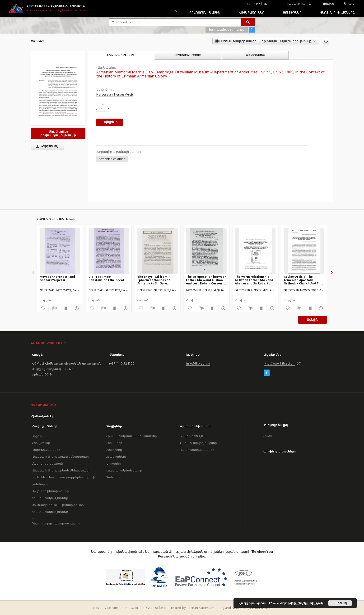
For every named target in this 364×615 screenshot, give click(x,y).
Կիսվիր (328, 4)
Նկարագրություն (193, 436)
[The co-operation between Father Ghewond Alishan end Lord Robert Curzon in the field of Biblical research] (206, 251)
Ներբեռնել (46, 146)
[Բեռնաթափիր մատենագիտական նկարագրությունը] (54, 308)
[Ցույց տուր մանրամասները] (76, 308)
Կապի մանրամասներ (197, 450)
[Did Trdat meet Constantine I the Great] (109, 251)
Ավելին (313, 320)
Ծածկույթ (113, 477)
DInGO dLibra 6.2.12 (140, 608)
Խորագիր (113, 464)
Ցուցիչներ (292, 12)
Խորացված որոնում (227, 29)
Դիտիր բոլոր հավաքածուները (56, 523)
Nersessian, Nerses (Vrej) (114, 94)
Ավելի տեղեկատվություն (306, 603)
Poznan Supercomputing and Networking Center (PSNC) (229, 608)
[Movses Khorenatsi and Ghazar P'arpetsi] (60, 251)
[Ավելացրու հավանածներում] (326, 41)
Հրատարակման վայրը (124, 470)
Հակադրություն (299, 3)
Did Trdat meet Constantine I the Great (106, 278)
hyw (257, 4)
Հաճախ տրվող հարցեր (198, 443)
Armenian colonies (112, 159)
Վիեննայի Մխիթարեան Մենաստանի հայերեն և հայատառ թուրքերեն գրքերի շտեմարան (63, 477)
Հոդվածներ (41, 443)
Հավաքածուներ (252, 12)
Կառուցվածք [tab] (255, 55)
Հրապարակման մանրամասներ (131, 436)
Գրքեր (37, 436)
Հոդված (103, 109)
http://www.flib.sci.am (280, 363)
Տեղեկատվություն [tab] (188, 55)
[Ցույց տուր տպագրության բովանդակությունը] (66, 308)
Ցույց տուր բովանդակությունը (58, 133)
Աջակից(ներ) (116, 457)
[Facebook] (267, 373)
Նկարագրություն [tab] (121, 55)
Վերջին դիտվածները (337, 12)
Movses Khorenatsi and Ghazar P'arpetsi (57, 278)
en (266, 4)
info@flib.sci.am (198, 363)
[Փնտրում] (248, 22)
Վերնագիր (114, 443)
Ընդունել (340, 603)
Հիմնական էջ (42, 416)
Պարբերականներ (46, 450)
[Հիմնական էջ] (175, 12)
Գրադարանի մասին (205, 12)
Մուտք (349, 3)
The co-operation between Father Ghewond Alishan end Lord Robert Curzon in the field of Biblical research (206, 280)
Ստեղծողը (114, 450)
